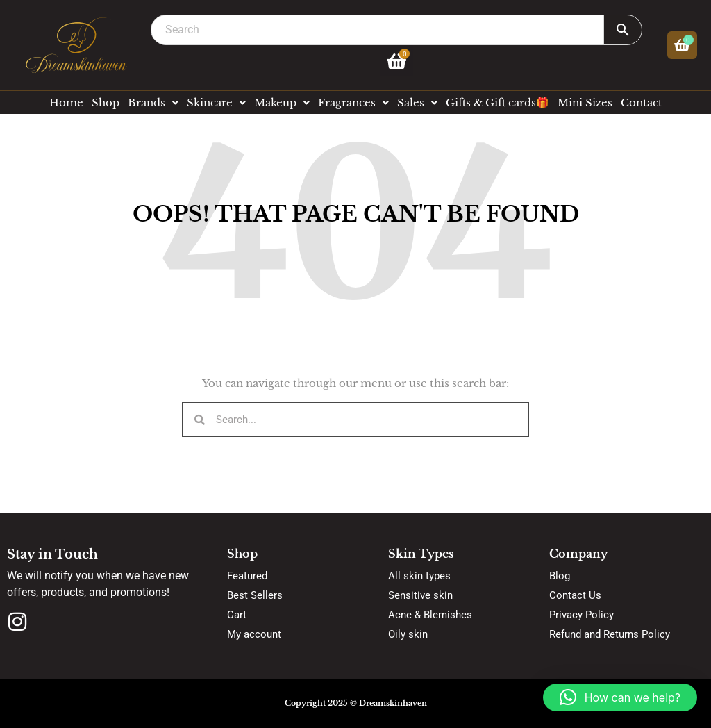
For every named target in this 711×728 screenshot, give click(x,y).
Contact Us (575, 595)
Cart (237, 615)
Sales (417, 102)
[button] (620, 697)
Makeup (282, 102)
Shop (106, 102)
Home (66, 102)
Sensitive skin (420, 595)
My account (254, 634)
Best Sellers (255, 595)
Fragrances (353, 102)
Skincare (216, 102)
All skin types (419, 576)
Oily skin (408, 634)
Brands (153, 102)
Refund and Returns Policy (610, 634)
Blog (560, 576)
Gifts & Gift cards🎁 (497, 102)
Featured (247, 576)
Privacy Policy (582, 615)
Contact (642, 102)
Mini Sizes (585, 102)
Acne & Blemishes (430, 615)
